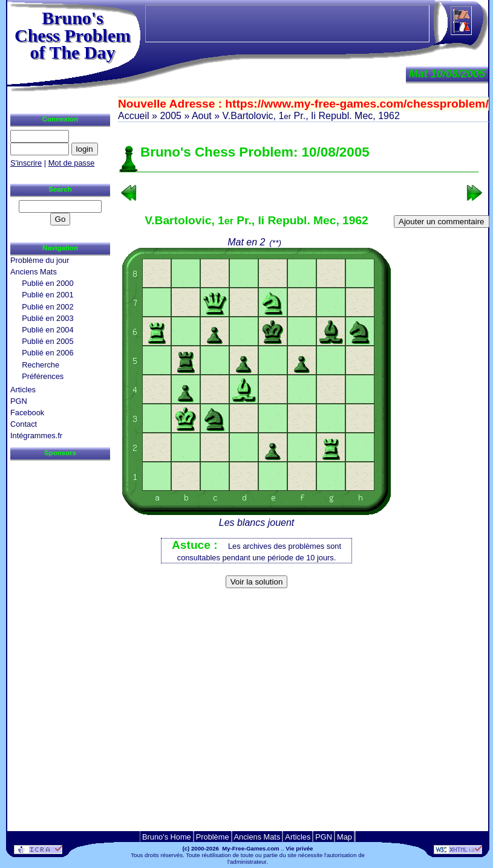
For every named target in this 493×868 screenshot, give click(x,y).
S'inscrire (26, 163)
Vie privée (299, 848)
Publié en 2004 (47, 330)
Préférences (43, 376)
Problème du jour (40, 260)
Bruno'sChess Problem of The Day (73, 35)
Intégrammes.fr (36, 436)
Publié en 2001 (47, 295)
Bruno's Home (167, 837)
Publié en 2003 (47, 318)
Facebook (27, 413)
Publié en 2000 (47, 283)
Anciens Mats (34, 272)
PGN (19, 401)
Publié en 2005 (47, 341)
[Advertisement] (299, 612)
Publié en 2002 (47, 307)
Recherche (41, 365)
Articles (23, 390)
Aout (202, 116)
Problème (213, 837)
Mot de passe (72, 163)
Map (344, 837)
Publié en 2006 (47, 353)
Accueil (134, 116)
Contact (24, 424)
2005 (171, 116)
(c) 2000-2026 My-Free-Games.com (231, 848)
